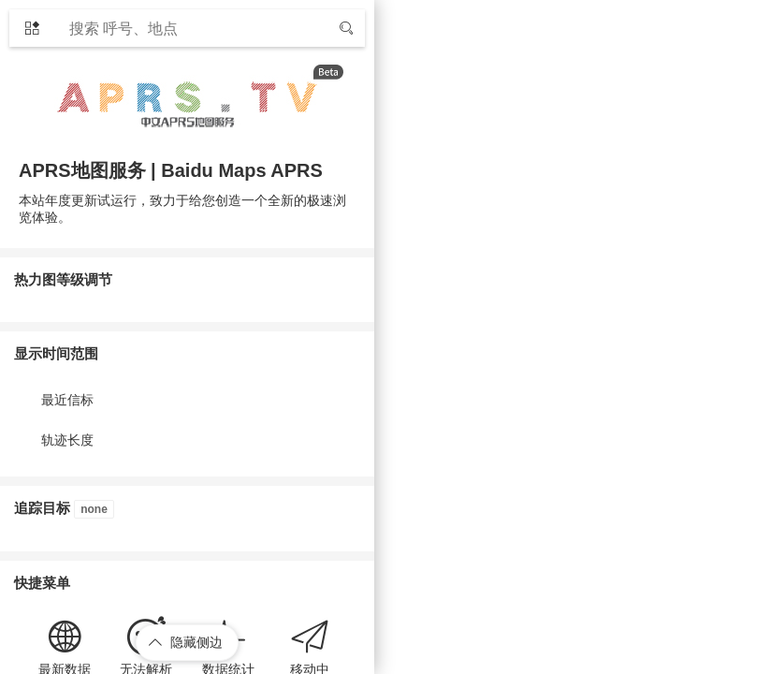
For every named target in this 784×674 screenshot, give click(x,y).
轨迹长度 (67, 440)
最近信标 (67, 400)
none (94, 509)
